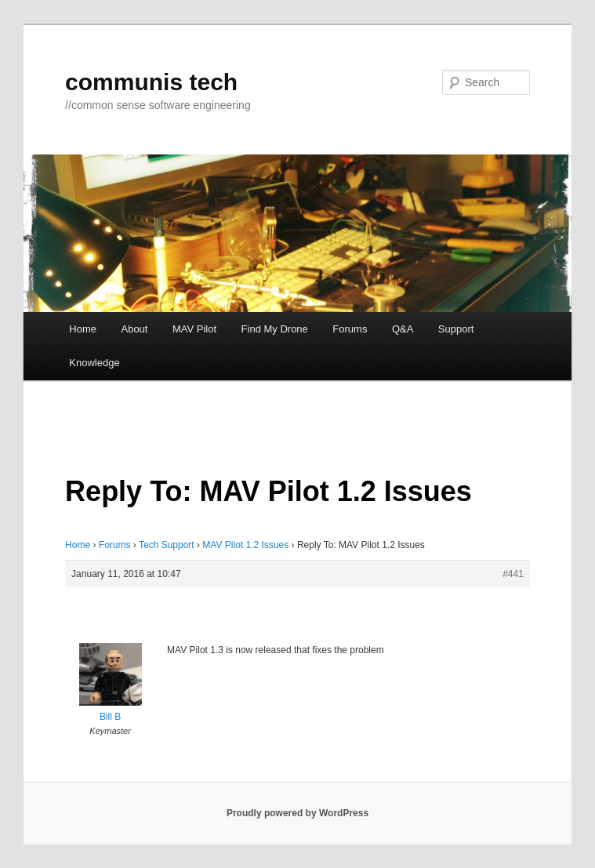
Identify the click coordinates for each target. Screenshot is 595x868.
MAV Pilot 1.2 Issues (245, 545)
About (134, 329)
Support (456, 329)
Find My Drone (275, 329)
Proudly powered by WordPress (297, 813)
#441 (513, 574)
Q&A (403, 329)
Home (83, 329)
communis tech (151, 82)
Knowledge (94, 363)
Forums (350, 329)
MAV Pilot (194, 329)
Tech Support (167, 545)
